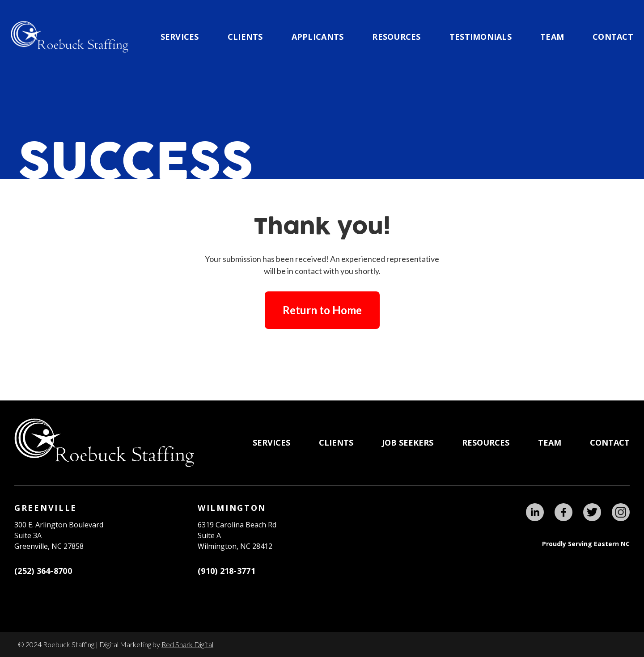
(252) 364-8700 (43, 571)
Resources (396, 37)
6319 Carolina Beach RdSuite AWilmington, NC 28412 (237, 535)
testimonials (481, 37)
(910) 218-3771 (227, 571)
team (552, 37)
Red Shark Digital (187, 644)
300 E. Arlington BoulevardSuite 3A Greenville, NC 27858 (59, 535)
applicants (318, 37)
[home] (70, 37)
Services (180, 37)
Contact (613, 37)
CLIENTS (245, 37)
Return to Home (322, 310)
